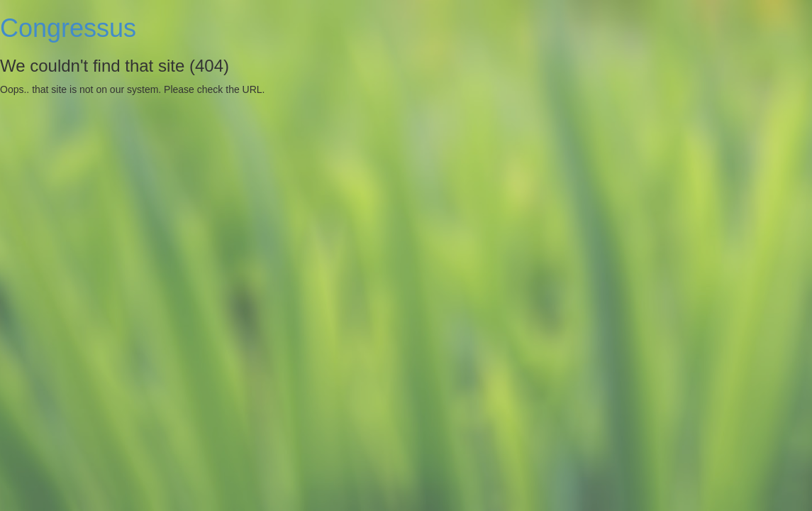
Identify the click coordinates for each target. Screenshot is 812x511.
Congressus (68, 28)
